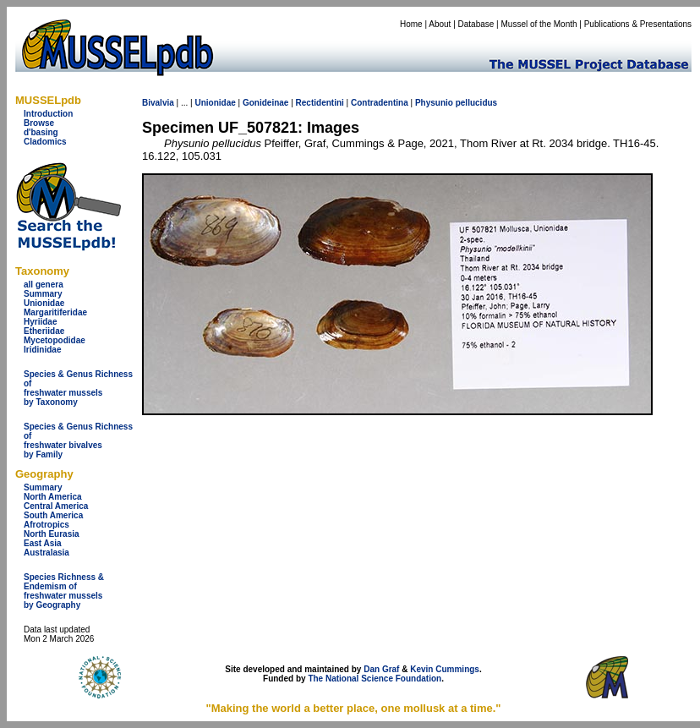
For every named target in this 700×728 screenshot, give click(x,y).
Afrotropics (46, 525)
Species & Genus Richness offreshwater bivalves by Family (78, 441)
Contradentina (380, 103)
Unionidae (44, 303)
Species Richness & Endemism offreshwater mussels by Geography (64, 591)
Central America (56, 506)
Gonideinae (265, 103)
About (440, 24)
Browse (39, 123)
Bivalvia (158, 103)
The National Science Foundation (375, 679)
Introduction (48, 114)
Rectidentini (320, 103)
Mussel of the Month (539, 24)
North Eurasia (52, 534)
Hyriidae (40, 322)
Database (476, 24)
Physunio (434, 103)
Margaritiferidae (55, 312)
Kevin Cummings (445, 669)
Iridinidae (42, 350)
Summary (43, 294)
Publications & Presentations (638, 24)
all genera (44, 285)
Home (411, 24)
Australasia (46, 553)
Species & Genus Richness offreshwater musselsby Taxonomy (78, 388)
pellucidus (476, 103)
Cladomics (45, 142)
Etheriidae (44, 331)
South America (53, 515)
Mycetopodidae (55, 340)
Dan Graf (381, 669)
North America (53, 497)
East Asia (43, 543)
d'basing (41, 132)
